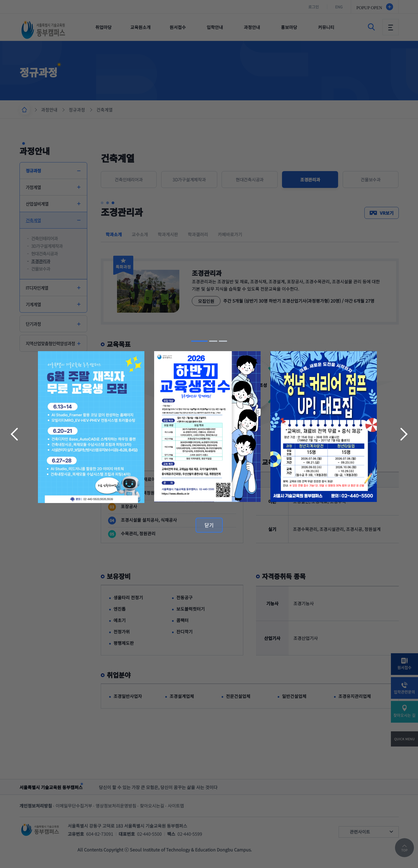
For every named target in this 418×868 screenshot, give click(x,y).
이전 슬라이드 (15, 434)
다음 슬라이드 (403, 434)
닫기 (209, 525)
